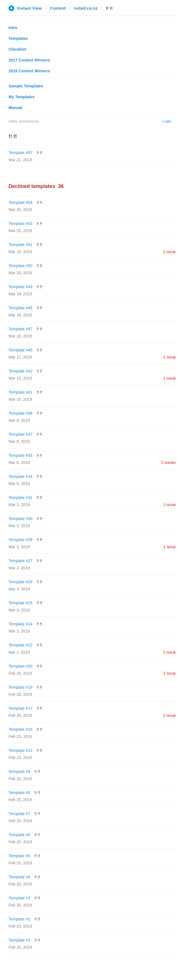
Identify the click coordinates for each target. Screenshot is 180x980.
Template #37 (20, 434)
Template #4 (19, 877)
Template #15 (20, 729)
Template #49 (20, 287)
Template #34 (20, 476)
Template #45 (20, 350)
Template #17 (20, 708)
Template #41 (20, 392)
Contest (58, 8)
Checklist (17, 49)
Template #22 (20, 645)
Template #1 (19, 940)
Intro (13, 28)
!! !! (39, 153)
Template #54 (20, 202)
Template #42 (20, 371)
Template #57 (20, 153)
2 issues (168, 463)
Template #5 (19, 856)
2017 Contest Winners (29, 60)
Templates (18, 38)
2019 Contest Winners (29, 71)
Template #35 (20, 455)
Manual (15, 108)
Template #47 (20, 329)
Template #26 (20, 582)
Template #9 (19, 772)
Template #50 (20, 266)
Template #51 (20, 245)
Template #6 (19, 835)
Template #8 (19, 793)
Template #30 (20, 519)
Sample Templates (26, 86)
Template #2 (19, 919)
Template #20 (20, 666)
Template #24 (20, 624)
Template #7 (19, 814)
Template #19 (20, 687)
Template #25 (20, 603)
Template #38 (20, 413)
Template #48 (20, 308)
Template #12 (20, 750)
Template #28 (20, 540)
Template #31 (20, 498)
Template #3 (19, 898)
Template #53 (20, 224)
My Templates (22, 97)
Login (167, 121)
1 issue (169, 252)
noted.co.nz (86, 8)
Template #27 (20, 561)
